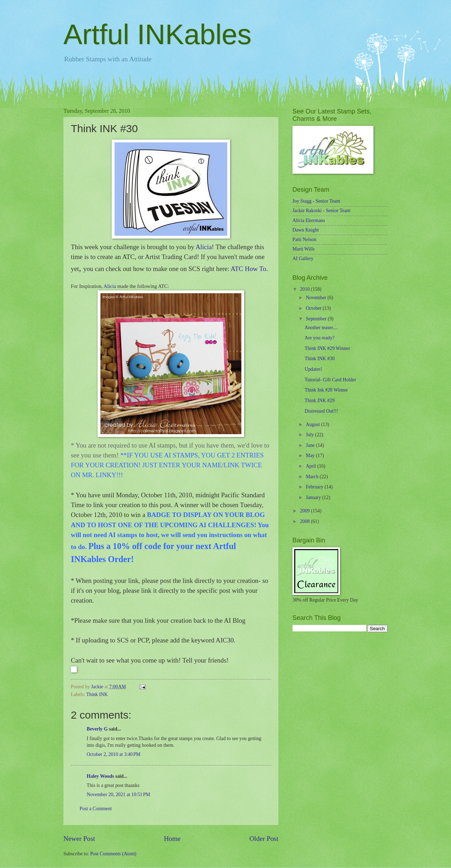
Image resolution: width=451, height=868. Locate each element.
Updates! (313, 369)
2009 (305, 511)
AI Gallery (303, 258)
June (311, 445)
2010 (305, 289)
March (313, 477)
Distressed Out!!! (321, 411)
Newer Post (79, 839)
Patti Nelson (304, 239)
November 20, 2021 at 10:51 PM (118, 795)
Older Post (264, 839)
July (310, 435)
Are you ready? (319, 338)
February (315, 487)
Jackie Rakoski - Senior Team (321, 211)
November (317, 298)
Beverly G (97, 729)
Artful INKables (157, 34)
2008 (305, 521)
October (314, 308)
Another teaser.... (321, 328)
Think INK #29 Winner (327, 348)
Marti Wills (304, 249)
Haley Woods (100, 776)
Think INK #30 (319, 359)
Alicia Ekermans (309, 220)
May (311, 455)
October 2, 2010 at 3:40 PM (113, 754)
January (314, 497)
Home (172, 839)
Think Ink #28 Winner (326, 390)
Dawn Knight (306, 230)
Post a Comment (96, 809)
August (313, 424)
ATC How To (249, 269)
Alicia (204, 247)
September (317, 319)
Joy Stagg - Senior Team (316, 201)
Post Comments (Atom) (113, 854)
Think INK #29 (319, 401)
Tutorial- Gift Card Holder (330, 380)
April (312, 466)
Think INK (97, 694)
